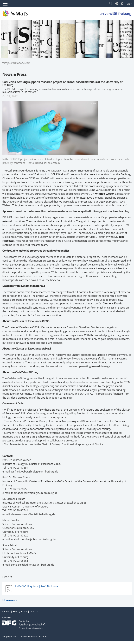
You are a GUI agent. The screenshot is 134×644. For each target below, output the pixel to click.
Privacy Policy (20, 611)
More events (10, 600)
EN (129, 4)
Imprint (6, 611)
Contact (34, 611)
